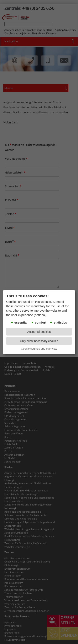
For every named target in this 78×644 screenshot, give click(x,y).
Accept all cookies (39, 332)
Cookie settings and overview (39, 349)
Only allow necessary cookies (39, 341)
